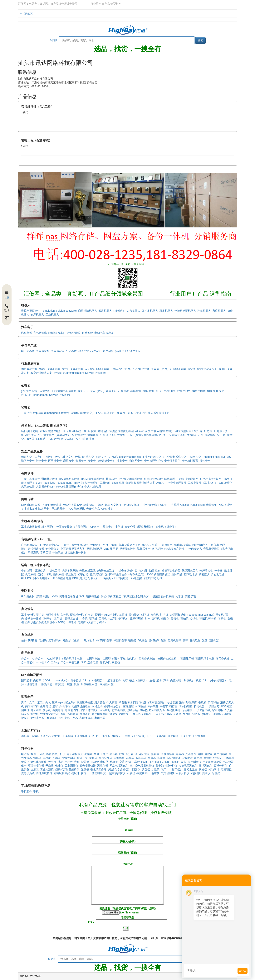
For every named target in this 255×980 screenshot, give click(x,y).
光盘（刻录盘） (211, 640)
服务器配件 (48, 527)
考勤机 (222, 618)
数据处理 (93, 435)
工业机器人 (52, 315)
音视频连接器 (36, 549)
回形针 (99, 615)
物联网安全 (136, 461)
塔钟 (137, 762)
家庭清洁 (128, 706)
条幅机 (123, 615)
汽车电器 (27, 333)
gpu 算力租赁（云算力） (36, 391)
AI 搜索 (92, 431)
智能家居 (73, 714)
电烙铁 (43, 640)
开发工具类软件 (31, 479)
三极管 (95, 762)
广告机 (89, 615)
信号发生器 (191, 769)
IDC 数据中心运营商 (64, 391)
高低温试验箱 (44, 773)
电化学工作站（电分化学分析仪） (110, 769)
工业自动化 (160, 736)
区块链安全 (55, 461)
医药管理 (170, 479)
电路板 (47, 758)
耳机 (63, 714)
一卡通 (218, 571)
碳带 (185, 640)
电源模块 (119, 758)
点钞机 (194, 618)
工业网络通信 (82, 736)
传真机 (175, 618)
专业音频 (172, 702)
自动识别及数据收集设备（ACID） (46, 622)
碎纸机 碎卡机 (208, 618)
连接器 (25, 736)
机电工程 (55, 571)
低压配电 (71, 574)
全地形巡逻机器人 (185, 311)
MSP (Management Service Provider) (47, 395)
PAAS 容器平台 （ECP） (111, 413)
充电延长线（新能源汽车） (49, 333)
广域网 (100, 505)
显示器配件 (114, 680)
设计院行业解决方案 (97, 369)
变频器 (88, 754)
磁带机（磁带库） (166, 527)
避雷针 (85, 762)
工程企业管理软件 (187, 479)
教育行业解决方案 (41, 373)
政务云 (82, 391)
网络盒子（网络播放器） (107, 706)
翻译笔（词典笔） (143, 714)
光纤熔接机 (206, 571)
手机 (36, 791)
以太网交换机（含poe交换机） (123, 505)
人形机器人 (134, 311)
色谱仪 (155, 773)
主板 (152, 680)
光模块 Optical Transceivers (188, 505)
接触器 (155, 754)
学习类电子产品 (68, 718)
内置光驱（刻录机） (182, 680)
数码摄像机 (173, 710)
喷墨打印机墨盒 (138, 640)
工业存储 (67, 736)
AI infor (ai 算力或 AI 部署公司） (155, 431)
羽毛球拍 (213, 702)
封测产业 (84, 351)
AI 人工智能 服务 (166, 391)
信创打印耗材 (29, 640)
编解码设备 (93, 596)
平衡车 (164, 706)
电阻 (200, 754)
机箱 (199, 680)
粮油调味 (70, 702)
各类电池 (58, 710)
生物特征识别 (195, 435)
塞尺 (147, 754)
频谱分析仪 (221, 766)
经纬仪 (217, 758)
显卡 (159, 680)
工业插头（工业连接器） (115, 578)
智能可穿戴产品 (50, 714)
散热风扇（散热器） (53, 684)
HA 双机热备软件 (69, 479)
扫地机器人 (201, 706)
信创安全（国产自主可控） (37, 457)
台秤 (77, 762)
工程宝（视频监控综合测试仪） (132, 596)
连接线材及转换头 (76, 553)
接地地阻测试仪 (188, 766)
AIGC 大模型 (117, 435)
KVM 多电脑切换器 (159, 574)
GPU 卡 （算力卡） (102, 527)
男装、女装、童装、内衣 (36, 702)
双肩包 (116, 662)
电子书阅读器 (164, 714)
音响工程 (46, 553)
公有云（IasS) (96, 391)
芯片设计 (96, 351)
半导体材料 (43, 351)
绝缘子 (114, 762)
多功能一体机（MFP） (39, 618)
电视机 (202, 702)
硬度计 (75, 773)
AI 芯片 (208, 431)
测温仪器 (103, 766)
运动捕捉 (210, 435)
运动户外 (57, 702)
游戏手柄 (133, 710)
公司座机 (128, 832)
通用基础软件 (49, 479)
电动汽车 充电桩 (104, 333)
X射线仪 (196, 773)
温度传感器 (168, 754)
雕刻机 (220, 615)
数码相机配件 (157, 710)
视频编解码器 (94, 549)
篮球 (55, 706)
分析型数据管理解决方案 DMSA (145, 483)
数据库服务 (184, 391)
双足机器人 (166, 311)
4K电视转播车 (182, 545)
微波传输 (89, 505)
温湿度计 (187, 758)
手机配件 (27, 791)
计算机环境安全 (85, 457)
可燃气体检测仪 (37, 762)
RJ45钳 (143, 571)
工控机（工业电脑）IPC (137, 736)
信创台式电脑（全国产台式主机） (159, 659)
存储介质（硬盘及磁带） (140, 527)
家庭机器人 (219, 311)
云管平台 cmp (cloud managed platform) (45, 413)
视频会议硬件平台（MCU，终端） (140, 545)
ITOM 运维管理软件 (93, 479)
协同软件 (111, 479)
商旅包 (88, 640)
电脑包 (69, 710)
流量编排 (56, 505)
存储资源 (136, 391)
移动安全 (205, 461)
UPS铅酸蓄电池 (61, 578)
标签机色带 (120, 640)
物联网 (56, 736)
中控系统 (58, 553)
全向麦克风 (195, 549)
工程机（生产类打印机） (114, 618)
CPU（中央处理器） (215, 680)
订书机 (164, 615)
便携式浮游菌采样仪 (67, 769)
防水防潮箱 (186, 706)
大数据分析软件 (45, 487)
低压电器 (141, 758)
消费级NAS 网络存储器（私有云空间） (142, 702)
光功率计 (214, 769)
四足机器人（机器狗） (112, 311)
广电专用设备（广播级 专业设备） (42, 545)
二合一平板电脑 (70, 662)
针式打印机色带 (102, 640)
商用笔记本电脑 (205, 659)
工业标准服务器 (31, 527)
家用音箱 (85, 714)
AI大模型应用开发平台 (189, 431)
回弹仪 (136, 769)
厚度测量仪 (194, 762)
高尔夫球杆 (32, 706)
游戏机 (35, 714)
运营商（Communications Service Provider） (81, 373)
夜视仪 (203, 769)
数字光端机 (97, 574)
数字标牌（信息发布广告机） (169, 549)
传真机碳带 (174, 640)
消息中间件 (199, 391)
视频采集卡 (144, 549)
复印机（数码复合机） (67, 618)
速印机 (156, 618)
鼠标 (77, 684)
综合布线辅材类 (128, 571)
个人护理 (112, 702)
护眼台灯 (214, 706)
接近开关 (82, 758)
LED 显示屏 (111, 549)
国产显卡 (27, 680)
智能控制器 (69, 758)
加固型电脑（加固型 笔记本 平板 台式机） (112, 659)
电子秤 (69, 762)
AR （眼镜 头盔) (86, 439)
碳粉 (164, 640)
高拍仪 (184, 618)
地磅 (61, 762)
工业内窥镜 (47, 769)
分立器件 (71, 351)
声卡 (166, 680)
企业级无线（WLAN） (157, 505)
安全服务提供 (172, 461)
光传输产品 (93, 509)
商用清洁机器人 (88, 311)
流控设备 (212, 505)
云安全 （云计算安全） (101, 461)
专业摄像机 (52, 549)
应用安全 (69, 461)
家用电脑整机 (100, 714)
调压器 (139, 754)
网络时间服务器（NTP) (35, 505)
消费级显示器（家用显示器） (98, 684)
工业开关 (185, 736)
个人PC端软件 (93, 487)
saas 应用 (118, 483)
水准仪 (155, 769)
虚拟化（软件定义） (83, 413)
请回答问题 (128, 920)
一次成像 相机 (202, 710)
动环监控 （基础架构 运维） (148, 578)
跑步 (182, 702)
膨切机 (40, 615)
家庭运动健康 (85, 702)
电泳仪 (59, 766)
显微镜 (85, 769)
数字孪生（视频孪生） (57, 435)
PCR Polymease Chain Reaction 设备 (164, 762)
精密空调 (204, 574)
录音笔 (177, 714)
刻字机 (145, 615)
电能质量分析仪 (212, 762)
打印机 (155, 615)
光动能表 (191, 754)
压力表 (198, 758)
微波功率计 (143, 773)
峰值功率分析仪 (56, 754)
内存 (125, 680)
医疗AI (67, 431)
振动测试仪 (206, 766)
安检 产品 (191, 596)
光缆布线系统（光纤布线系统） (98, 571)
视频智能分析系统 (163, 596)
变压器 (114, 754)
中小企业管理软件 (176, 483)
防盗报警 (106, 596)
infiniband (31, 509)
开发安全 (101, 457)
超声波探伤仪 (117, 773)
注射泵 (35, 769)
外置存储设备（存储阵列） (72, 527)
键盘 (70, 684)
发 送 (243, 971)
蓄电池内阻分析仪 (166, 766)
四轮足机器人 (150, 311)
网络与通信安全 (64, 457)
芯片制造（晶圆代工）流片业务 (121, 351)
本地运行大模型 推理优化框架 (116, 431)
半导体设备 (58, 351)
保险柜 (72, 622)
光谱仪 (216, 773)
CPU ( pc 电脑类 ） (94, 680)
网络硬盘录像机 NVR (72, 596)
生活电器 (46, 706)
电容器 (180, 754)
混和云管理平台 (137, 413)
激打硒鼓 (154, 640)
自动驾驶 (87, 333)
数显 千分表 (38, 754)
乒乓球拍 (65, 706)
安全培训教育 (190, 461)
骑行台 (173, 706)
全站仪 (208, 758)
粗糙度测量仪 (62, 773)
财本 (148, 618)
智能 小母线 (45, 574)
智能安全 (41, 461)
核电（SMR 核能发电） (47, 431)
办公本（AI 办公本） (34, 659)
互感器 (56, 758)
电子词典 (36, 710)
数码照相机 (119, 710)
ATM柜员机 (111, 615)
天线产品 (46, 736)
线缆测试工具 (190, 571)
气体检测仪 (168, 773)
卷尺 (85, 618)
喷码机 (93, 618)
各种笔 (65, 615)
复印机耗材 (55, 640)
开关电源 (173, 736)
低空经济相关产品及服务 (202, 369)
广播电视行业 (119, 369)
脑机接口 (27, 431)
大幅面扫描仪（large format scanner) (192, 615)
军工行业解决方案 (139, 369)
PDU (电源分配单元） (85, 578)
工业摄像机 (199, 736)
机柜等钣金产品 (171, 571)
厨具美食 (100, 702)
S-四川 (54, 40)
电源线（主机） (73, 640)
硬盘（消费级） (139, 680)
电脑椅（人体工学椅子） (92, 622)
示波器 (131, 773)
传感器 (35, 736)
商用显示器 (187, 659)
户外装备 (153, 706)
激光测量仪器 (88, 766)
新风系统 (59, 574)
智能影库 (191, 702)
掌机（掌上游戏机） (86, 710)
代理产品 (128, 884)
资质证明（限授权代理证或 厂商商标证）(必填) (128, 911)
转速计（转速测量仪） (94, 773)
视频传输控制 (127, 549)
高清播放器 (86, 718)
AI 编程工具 (79, 431)
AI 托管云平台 (34, 435)
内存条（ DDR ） (44, 680)
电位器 (104, 762)
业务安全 (122, 461)
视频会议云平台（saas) (103, 545)
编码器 (37, 758)
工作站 (55, 662)
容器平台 (111, 391)
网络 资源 (148, 391)
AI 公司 (221, 435)
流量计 (176, 758)
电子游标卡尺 (75, 754)
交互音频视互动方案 (73, 549)
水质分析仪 (183, 773)
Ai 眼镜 (104, 435)
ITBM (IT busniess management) (53, 483)
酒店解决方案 (29, 369)
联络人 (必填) (128, 843)
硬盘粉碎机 (77, 615)
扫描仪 (165, 618)
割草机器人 (204, 311)
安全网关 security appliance (124, 457)
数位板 (187, 714)
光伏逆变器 (105, 758)
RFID (95, 736)
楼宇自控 (83, 574)
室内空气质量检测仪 (142, 766)
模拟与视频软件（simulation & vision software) (49, 311)
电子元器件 (28, 351)
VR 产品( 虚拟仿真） (62, 439)
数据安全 (81, 461)
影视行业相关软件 (210, 479)
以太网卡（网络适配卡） (53, 509)
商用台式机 (223, 659)
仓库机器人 (37, 315)
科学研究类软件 (153, 479)
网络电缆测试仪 (119, 766)
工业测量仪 (71, 766)
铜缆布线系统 (70, 571)
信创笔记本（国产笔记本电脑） (66, 659)
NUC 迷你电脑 (90, 662)
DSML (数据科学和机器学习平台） (147, 435)
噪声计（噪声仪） (172, 769)
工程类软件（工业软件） (203, 483)
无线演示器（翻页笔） (44, 718)
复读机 (47, 710)
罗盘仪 (146, 769)
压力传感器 (221, 754)
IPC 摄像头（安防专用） (36, 596)
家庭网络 (218, 710)
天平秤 (52, 762)
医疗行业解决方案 (72, 369)
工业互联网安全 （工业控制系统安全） (165, 457)
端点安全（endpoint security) (208, 457)
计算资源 (123, 391)
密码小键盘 (52, 615)
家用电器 (100, 718)
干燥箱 (50, 766)
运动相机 (187, 710)
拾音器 (179, 596)
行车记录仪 (74, 333)
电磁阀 (25, 754)
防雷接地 (155, 571)
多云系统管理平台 (159, 413)
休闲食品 (141, 706)
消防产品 (177, 574)
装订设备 (134, 615)
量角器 (93, 758)
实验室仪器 (164, 758)
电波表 (208, 754)
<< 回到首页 (26, 14)
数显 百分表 (126, 754)
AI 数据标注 (79, 435)
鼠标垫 (144, 710)
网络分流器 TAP (72, 505)
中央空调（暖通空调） (35, 571)
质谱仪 (206, 773)
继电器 (152, 758)
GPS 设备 (107, 509)
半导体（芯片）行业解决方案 (169, 369)
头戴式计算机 (177, 435)
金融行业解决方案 (49, 369)
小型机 (119, 527)
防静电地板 (190, 574)
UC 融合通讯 (77, 509)
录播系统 (33, 553)
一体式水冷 (62, 680)
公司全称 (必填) (128, 821)
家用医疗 (105, 710)
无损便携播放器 (81, 706)
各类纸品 (195, 640)
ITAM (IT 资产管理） (86, 483)
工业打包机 (28, 615)
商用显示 (167, 545)
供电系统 (31, 574)
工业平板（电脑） (110, 736)
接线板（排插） (202, 714)
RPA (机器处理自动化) (70, 487)
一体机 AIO (43, 662)
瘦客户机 (105, 662)
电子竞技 (76, 680)
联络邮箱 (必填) (128, 855)
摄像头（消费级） (120, 714)
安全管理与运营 (154, 461)
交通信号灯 (126, 762)
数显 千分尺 (101, 754)
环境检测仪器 (36, 766)
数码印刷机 (137, 618)
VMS (55, 596)
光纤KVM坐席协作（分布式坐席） (125, 574)
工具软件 (105, 483)
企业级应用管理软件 (130, 479)
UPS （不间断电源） (38, 578)
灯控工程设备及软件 (76, 545)
